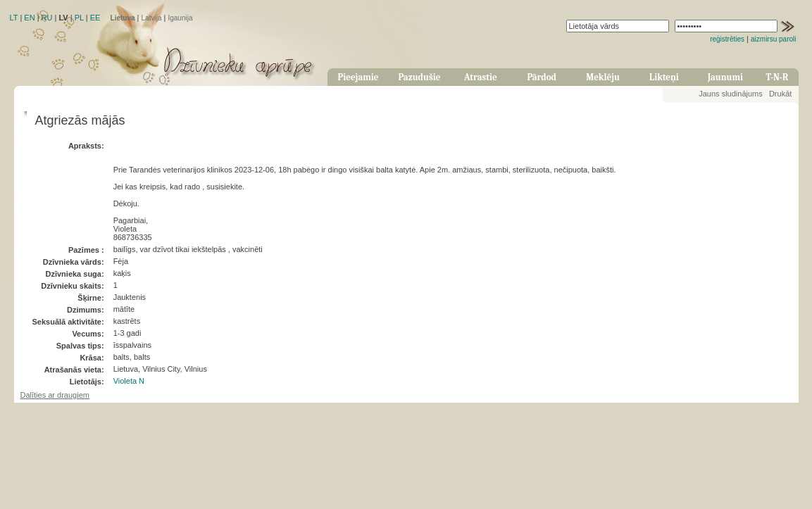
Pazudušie (419, 77)
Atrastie (481, 77)
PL (79, 18)
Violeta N (129, 381)
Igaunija (180, 18)
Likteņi (664, 77)
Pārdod (542, 77)
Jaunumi (725, 77)
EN (29, 18)
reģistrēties (727, 39)
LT (14, 18)
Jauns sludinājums (731, 94)
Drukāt (780, 94)
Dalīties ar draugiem (55, 395)
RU (47, 18)
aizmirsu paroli (773, 39)
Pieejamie (358, 77)
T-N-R (777, 77)
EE (95, 18)
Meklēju (603, 77)
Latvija (152, 18)
